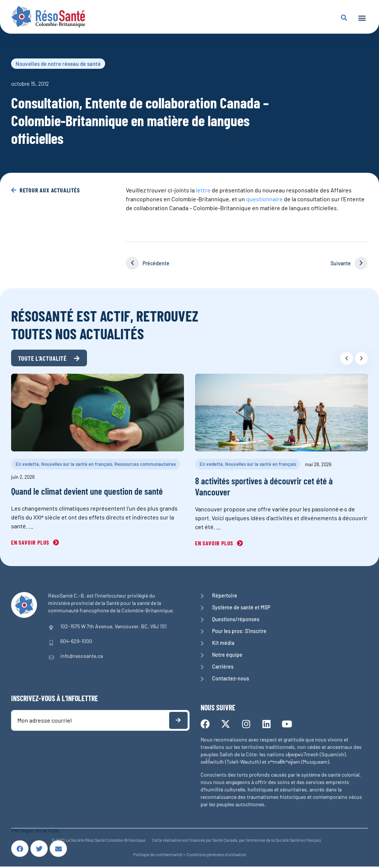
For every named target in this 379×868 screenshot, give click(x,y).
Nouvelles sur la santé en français (77, 465)
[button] (362, 18)
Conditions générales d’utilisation (216, 856)
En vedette (27, 465)
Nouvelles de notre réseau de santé (58, 64)
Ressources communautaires (145, 465)
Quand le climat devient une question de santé (87, 492)
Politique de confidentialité (158, 856)
